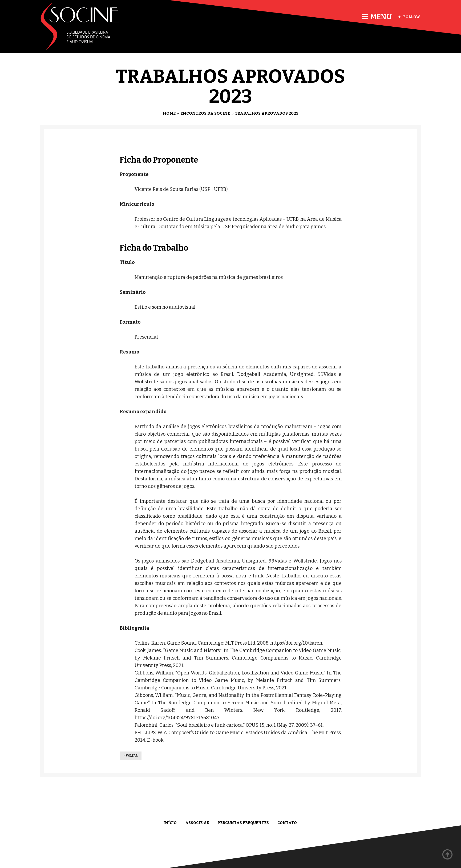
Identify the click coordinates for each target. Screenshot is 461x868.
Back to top (448, 855)
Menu (377, 17)
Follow (409, 17)
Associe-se (197, 823)
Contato (287, 823)
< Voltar (131, 756)
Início (170, 823)
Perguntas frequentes (243, 823)
